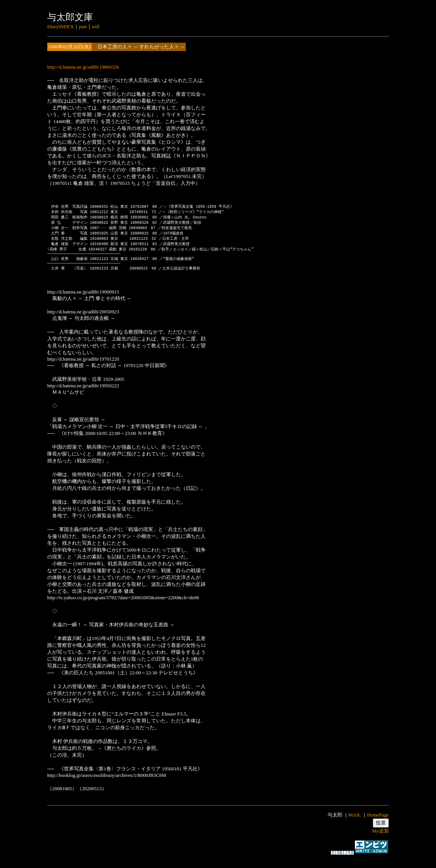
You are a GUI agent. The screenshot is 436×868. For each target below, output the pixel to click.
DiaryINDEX (61, 26)
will (96, 26)
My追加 (380, 838)
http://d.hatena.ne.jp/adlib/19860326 (83, 67)
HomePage (378, 822)
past (83, 26)
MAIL (355, 822)
